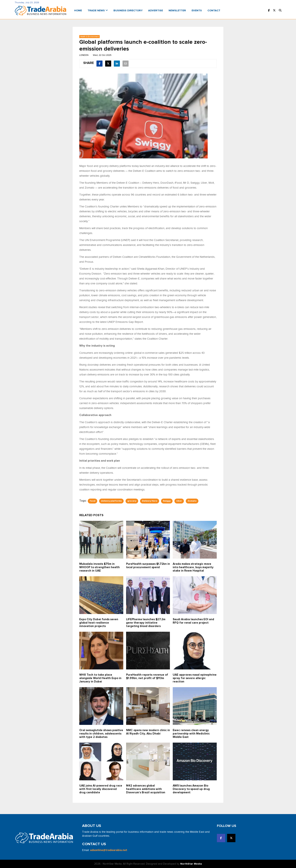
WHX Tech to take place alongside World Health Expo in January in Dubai (100, 678)
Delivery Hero (150, 501)
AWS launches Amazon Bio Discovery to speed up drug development (191, 789)
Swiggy (167, 501)
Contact (214, 11)
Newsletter (177, 11)
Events (197, 11)
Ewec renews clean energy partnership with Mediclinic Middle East (191, 734)
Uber (179, 501)
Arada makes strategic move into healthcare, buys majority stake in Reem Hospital (193, 567)
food (92, 501)
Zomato (192, 501)
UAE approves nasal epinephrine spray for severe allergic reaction (195, 678)
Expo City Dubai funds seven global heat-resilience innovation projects (99, 623)
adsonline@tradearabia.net (109, 850)
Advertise (156, 11)
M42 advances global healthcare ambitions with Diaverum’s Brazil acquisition (146, 789)
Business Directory (128, 11)
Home (78, 11)
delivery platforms (111, 501)
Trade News (98, 11)
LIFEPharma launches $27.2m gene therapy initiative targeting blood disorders (146, 623)
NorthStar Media (191, 864)
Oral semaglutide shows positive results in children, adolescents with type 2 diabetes (101, 734)
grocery (132, 501)
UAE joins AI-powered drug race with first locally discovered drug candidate (101, 789)
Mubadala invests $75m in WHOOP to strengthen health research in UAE (99, 567)
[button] (280, 11)
